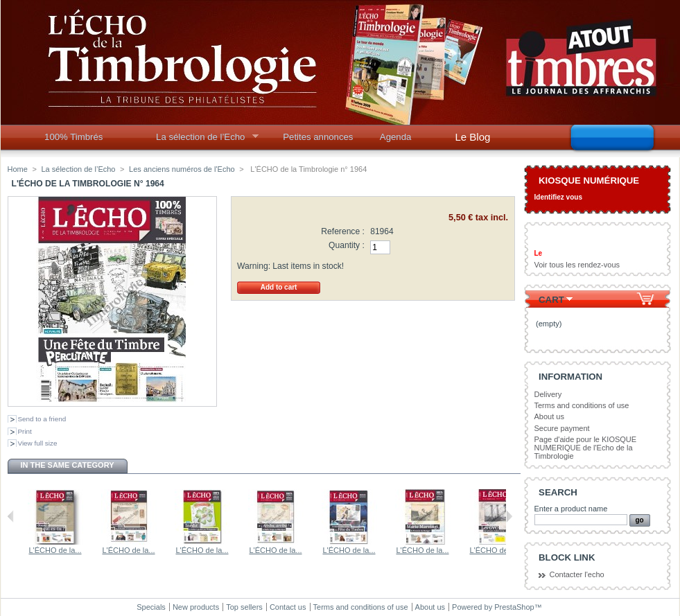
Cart (551, 300)
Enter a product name (571, 509)
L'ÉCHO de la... (28, 550)
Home (18, 169)
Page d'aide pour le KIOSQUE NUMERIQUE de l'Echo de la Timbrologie (586, 448)
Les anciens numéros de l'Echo (182, 169)
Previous (11, 516)
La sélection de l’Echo (203, 141)
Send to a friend (42, 419)
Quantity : (347, 245)
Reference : (343, 231)
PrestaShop (514, 607)
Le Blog (473, 137)
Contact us (288, 607)
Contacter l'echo (577, 574)
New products (196, 607)
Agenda (395, 137)
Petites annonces (318, 137)
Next (509, 516)
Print (25, 431)
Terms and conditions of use (582, 405)
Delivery (548, 394)
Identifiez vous (558, 197)
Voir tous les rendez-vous (577, 265)
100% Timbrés (73, 137)
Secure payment (562, 428)
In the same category (67, 465)
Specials (151, 607)
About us (549, 416)
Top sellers (244, 607)
